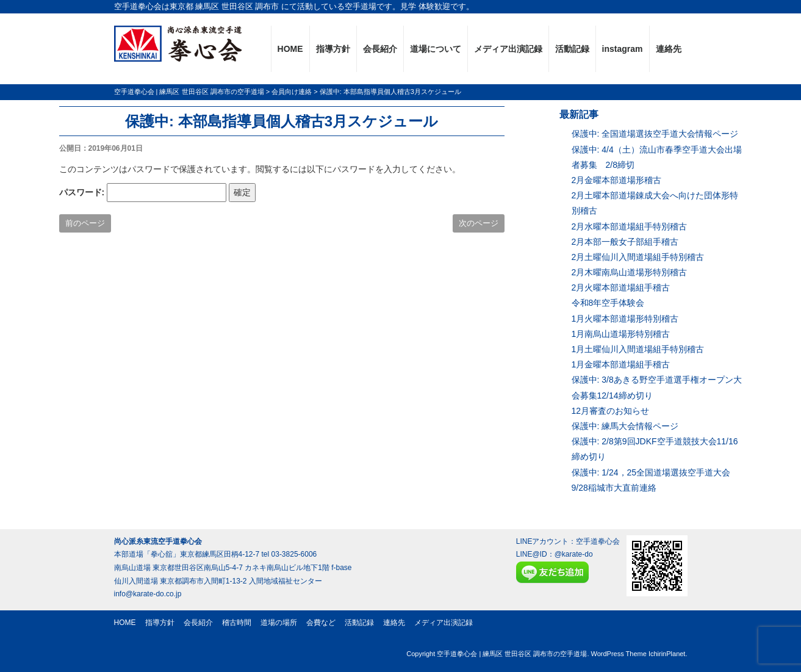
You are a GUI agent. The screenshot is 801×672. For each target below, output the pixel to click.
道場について (436, 49)
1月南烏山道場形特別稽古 (621, 334)
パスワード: (143, 193)
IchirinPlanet (667, 654)
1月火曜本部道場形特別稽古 (625, 319)
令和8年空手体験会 (608, 303)
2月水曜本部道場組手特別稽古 (630, 226)
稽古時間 (237, 623)
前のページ (85, 223)
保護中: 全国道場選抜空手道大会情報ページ (655, 134)
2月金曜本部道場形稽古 (617, 180)
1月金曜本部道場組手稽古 (621, 364)
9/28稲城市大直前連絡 (614, 488)
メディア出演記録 (508, 49)
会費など (321, 623)
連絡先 (669, 49)
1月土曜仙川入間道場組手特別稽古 (638, 349)
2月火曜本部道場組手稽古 (621, 287)
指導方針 (333, 49)
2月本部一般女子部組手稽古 (625, 242)
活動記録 (572, 49)
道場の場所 (279, 623)
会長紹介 (380, 49)
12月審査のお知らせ (611, 411)
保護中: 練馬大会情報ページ (625, 426)
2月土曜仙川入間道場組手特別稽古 (638, 257)
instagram (623, 49)
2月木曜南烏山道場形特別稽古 (630, 272)
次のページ (479, 223)
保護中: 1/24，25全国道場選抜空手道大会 (651, 472)
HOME (290, 49)
